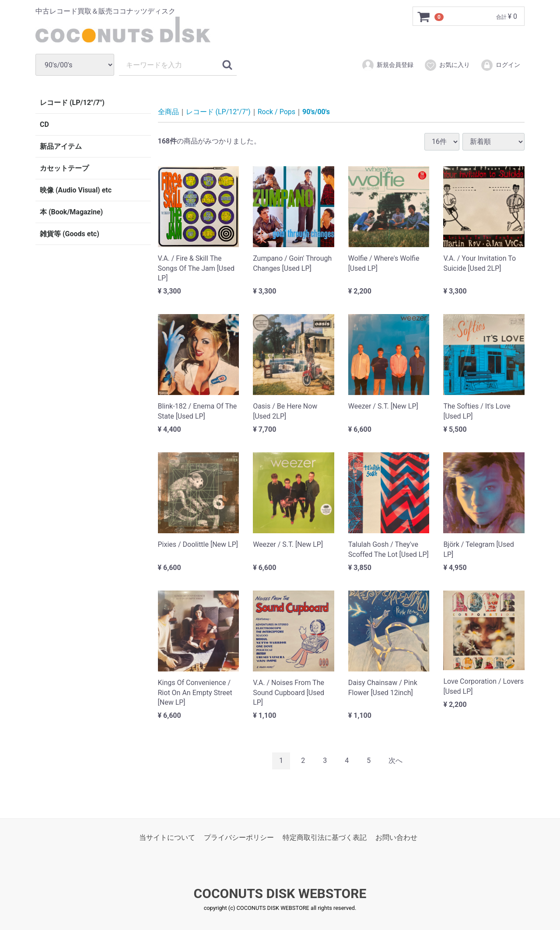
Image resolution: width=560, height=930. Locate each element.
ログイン (500, 65)
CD (44, 124)
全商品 (168, 112)
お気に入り (447, 65)
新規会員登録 (387, 65)
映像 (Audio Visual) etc (76, 190)
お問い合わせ (396, 837)
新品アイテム (61, 146)
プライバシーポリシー (239, 837)
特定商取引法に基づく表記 (325, 837)
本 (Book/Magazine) (71, 212)
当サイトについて (167, 837)
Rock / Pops (276, 112)
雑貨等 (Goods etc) (70, 234)
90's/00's (316, 112)
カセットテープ (64, 168)
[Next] (395, 760)
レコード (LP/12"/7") (72, 103)
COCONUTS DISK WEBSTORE (280, 893)
